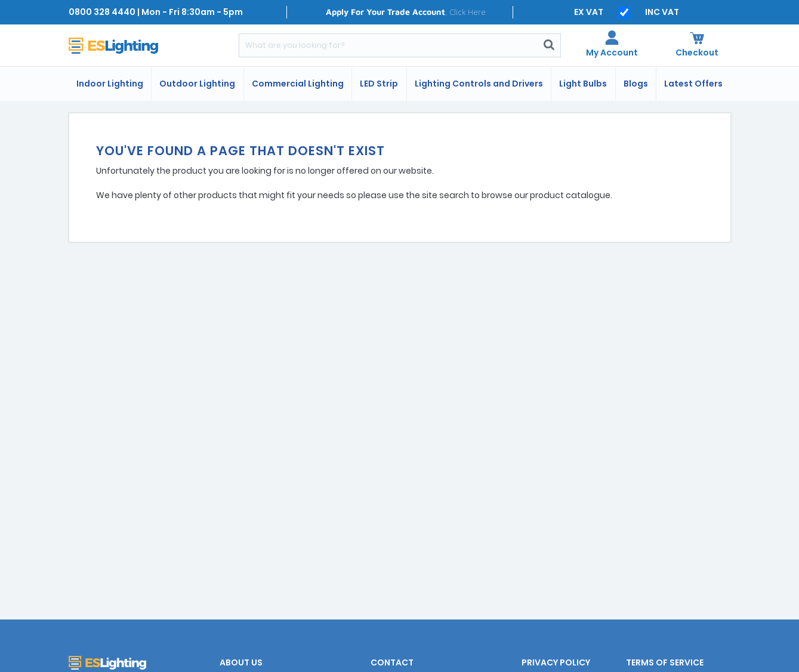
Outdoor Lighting (197, 84)
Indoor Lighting (110, 84)
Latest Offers (693, 84)
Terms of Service (665, 662)
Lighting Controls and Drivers (479, 84)
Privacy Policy (556, 662)
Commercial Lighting (298, 84)
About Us (241, 662)
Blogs (636, 84)
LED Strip (379, 84)
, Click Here (406, 12)
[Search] (388, 45)
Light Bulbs (583, 84)
